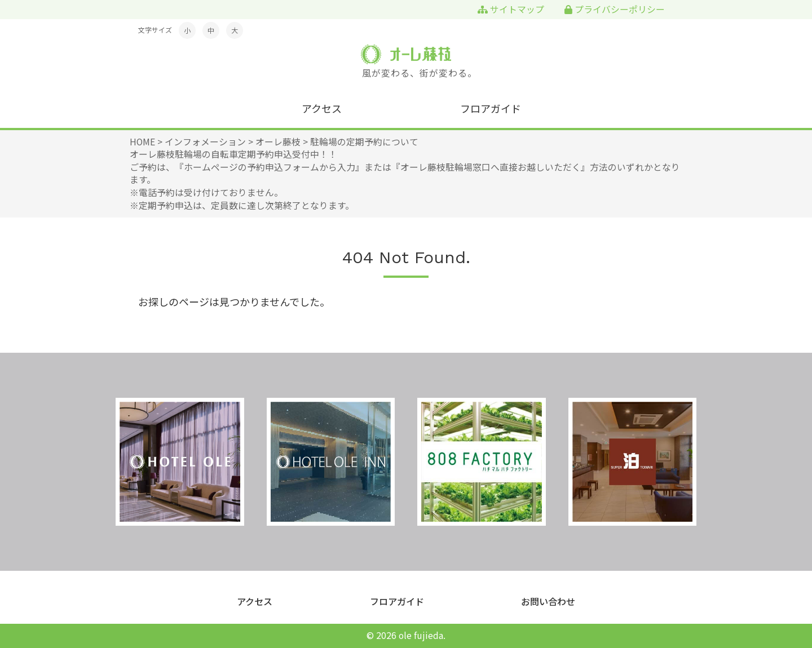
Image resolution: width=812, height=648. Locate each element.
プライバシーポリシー (615, 9)
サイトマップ (511, 9)
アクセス (322, 108)
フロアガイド (491, 108)
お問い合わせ (548, 602)
